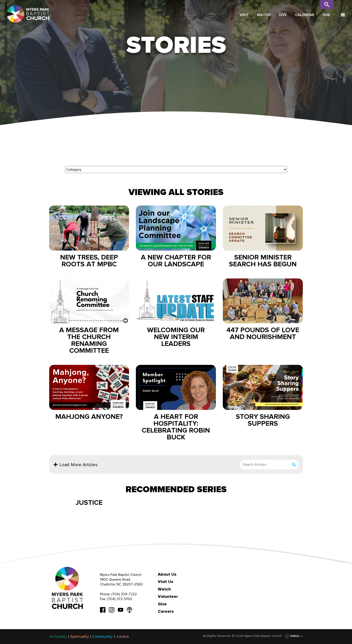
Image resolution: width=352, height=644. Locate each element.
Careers (166, 611)
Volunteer (168, 596)
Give (283, 15)
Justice (89, 502)
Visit (244, 15)
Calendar (305, 15)
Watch (264, 15)
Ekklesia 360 (294, 636)
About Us (167, 574)
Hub (326, 15)
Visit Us (165, 582)
